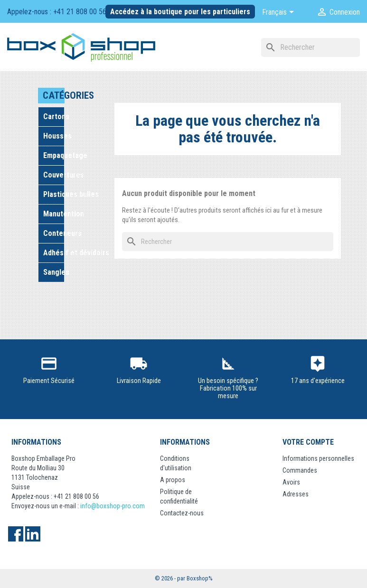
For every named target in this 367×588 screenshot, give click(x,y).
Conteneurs (54, 233)
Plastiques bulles (54, 194)
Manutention (54, 214)
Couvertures (54, 175)
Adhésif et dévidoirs (54, 253)
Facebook (16, 534)
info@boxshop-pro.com (113, 506)
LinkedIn (33, 534)
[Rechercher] (311, 47)
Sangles (54, 272)
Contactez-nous (182, 513)
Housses (54, 136)
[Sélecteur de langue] (280, 13)
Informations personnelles (318, 458)
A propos (173, 480)
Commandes (300, 470)
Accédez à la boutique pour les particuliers (180, 12)
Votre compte (308, 442)
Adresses (296, 494)
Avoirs (291, 482)
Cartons (54, 117)
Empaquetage (54, 155)
